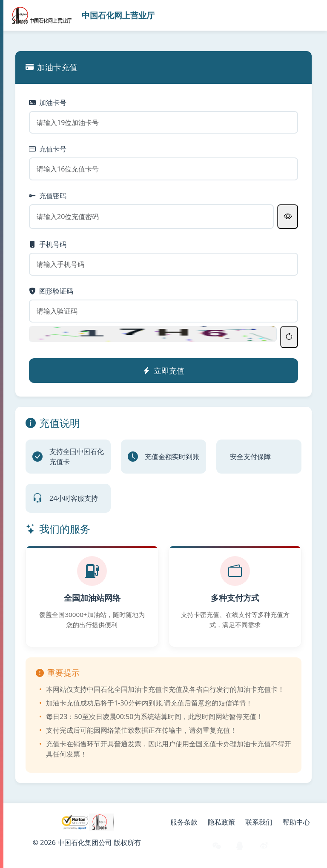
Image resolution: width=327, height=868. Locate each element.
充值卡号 (48, 149)
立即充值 (163, 371)
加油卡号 (48, 103)
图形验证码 (51, 291)
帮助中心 (296, 822)
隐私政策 (221, 822)
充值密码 (48, 196)
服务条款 (184, 822)
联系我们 (259, 822)
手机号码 (48, 244)
